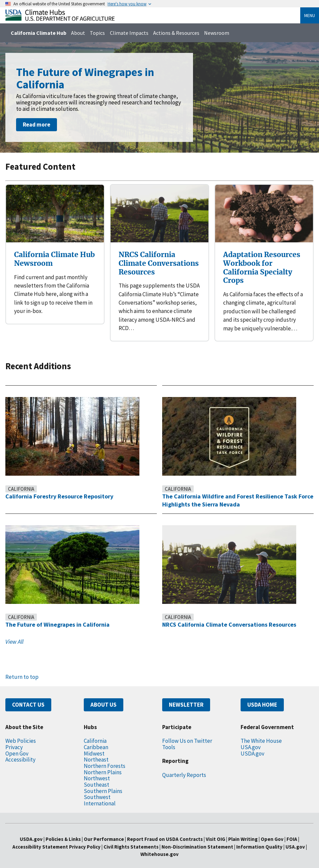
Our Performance (100, 831)
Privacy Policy (81, 838)
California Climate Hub (40, 33)
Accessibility (21, 751)
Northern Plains (103, 763)
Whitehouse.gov (159, 846)
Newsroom (225, 33)
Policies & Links (56, 831)
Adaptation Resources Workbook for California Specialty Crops (262, 263)
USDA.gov (254, 745)
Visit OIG (219, 831)
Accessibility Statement (34, 838)
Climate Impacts (133, 33)
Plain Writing (250, 831)
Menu (308, 15)
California (23, 480)
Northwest (97, 770)
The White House (263, 732)
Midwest (94, 745)
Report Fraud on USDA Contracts (164, 831)
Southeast (97, 776)
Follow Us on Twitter (188, 732)
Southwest (97, 788)
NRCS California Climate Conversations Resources (158, 259)
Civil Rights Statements (131, 838)
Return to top (22, 668)
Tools (169, 738)
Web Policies (22, 732)
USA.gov (252, 738)
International (99, 795)
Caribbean (97, 738)
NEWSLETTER (188, 696)
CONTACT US (30, 696)
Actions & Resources (182, 33)
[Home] (60, 19)
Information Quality (262, 838)
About (80, 33)
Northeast (96, 751)
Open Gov (18, 745)
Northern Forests (105, 757)
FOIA (302, 831)
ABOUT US (105, 696)
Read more (38, 125)
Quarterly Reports (185, 766)
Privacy (15, 738)
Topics (100, 33)
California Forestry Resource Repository (64, 488)
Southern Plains (104, 782)
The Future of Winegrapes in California (61, 616)
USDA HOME (265, 696)
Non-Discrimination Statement (199, 838)
